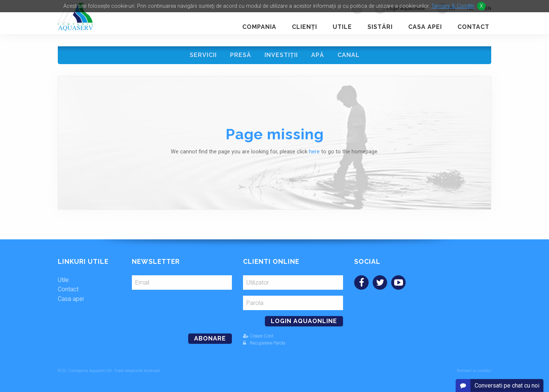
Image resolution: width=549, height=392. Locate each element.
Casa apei (425, 27)
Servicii (203, 55)
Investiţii (281, 55)
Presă (241, 55)
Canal (349, 55)
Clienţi (305, 27)
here (314, 152)
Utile (342, 27)
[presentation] (183, 309)
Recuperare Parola (264, 343)
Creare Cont (258, 336)
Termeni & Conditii (453, 6)
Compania (259, 27)
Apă (318, 55)
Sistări (380, 27)
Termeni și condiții (474, 371)
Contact (473, 27)
